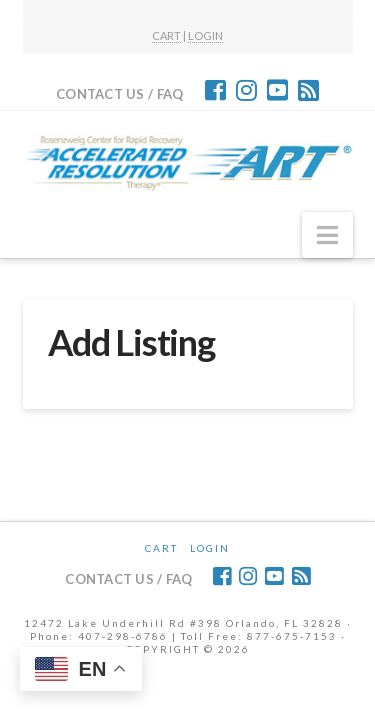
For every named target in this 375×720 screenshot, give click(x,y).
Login (210, 548)
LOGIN (205, 35)
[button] (327, 235)
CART (166, 35)
